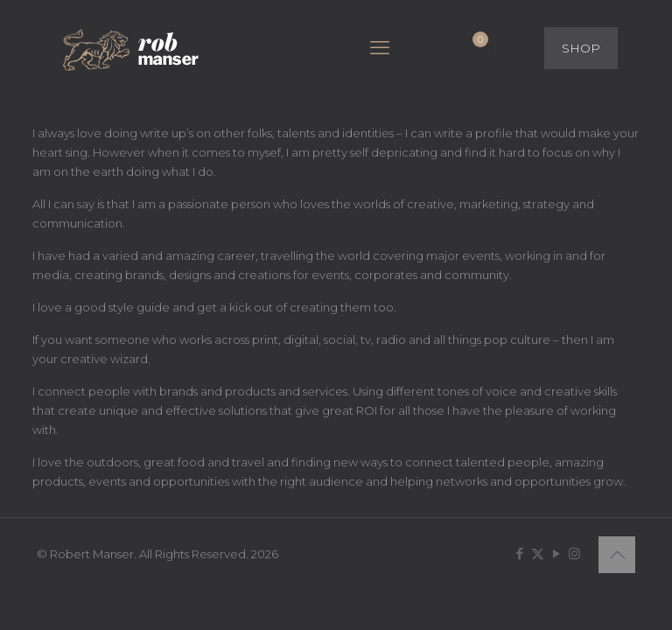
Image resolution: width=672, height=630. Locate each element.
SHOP (581, 48)
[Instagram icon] (574, 553)
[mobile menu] (380, 48)
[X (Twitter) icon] (538, 553)
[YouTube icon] (556, 553)
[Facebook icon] (519, 553)
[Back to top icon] (617, 555)
